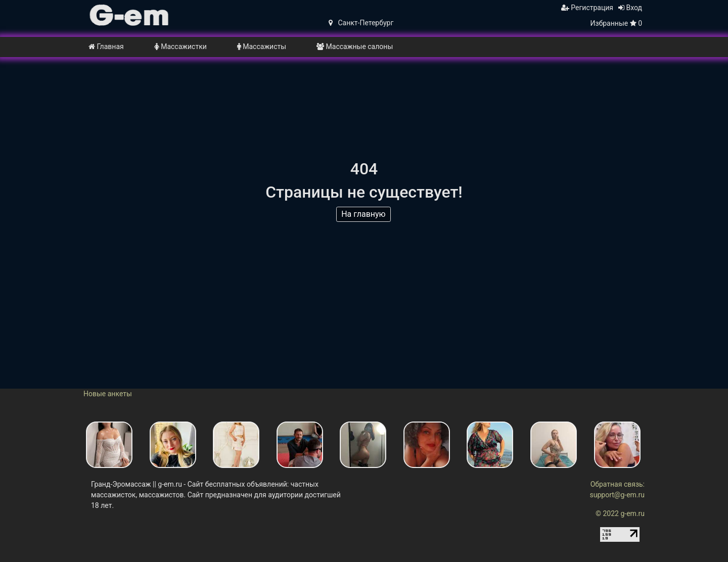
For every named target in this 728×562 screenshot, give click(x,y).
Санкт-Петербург (361, 23)
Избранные (616, 23)
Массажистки (180, 46)
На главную (364, 216)
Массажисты (262, 46)
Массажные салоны (355, 46)
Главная (106, 46)
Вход (630, 8)
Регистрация (587, 8)
